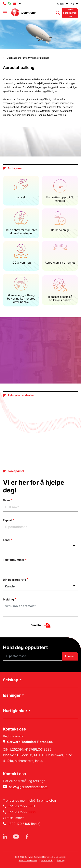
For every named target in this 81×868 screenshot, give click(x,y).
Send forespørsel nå (70, 13)
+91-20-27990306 (22, 812)
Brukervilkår (47, 860)
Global (61, 4)
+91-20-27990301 (21, 806)
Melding (8, 599)
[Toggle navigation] (5, 13)
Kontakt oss (14, 774)
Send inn (37, 625)
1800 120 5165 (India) (24, 824)
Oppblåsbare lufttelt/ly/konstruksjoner (28, 58)
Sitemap (61, 860)
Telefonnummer (14, 560)
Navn (6, 500)
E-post (8, 520)
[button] (57, 13)
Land (6, 540)
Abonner (70, 656)
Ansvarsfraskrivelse (28, 860)
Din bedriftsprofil (14, 580)
